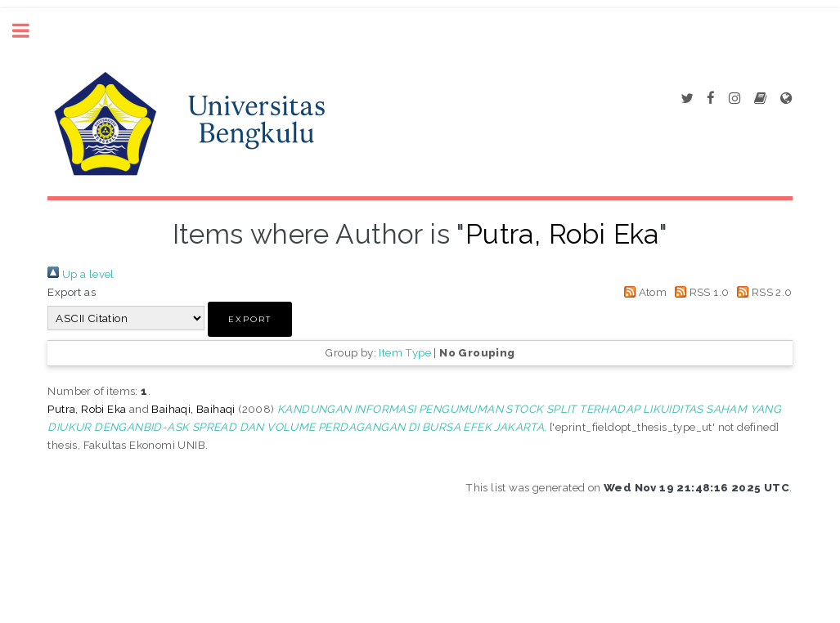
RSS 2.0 (762, 292)
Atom (642, 292)
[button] (250, 319)
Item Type (405, 352)
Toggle (29, 31)
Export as (72, 292)
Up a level (81, 274)
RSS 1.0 (700, 292)
